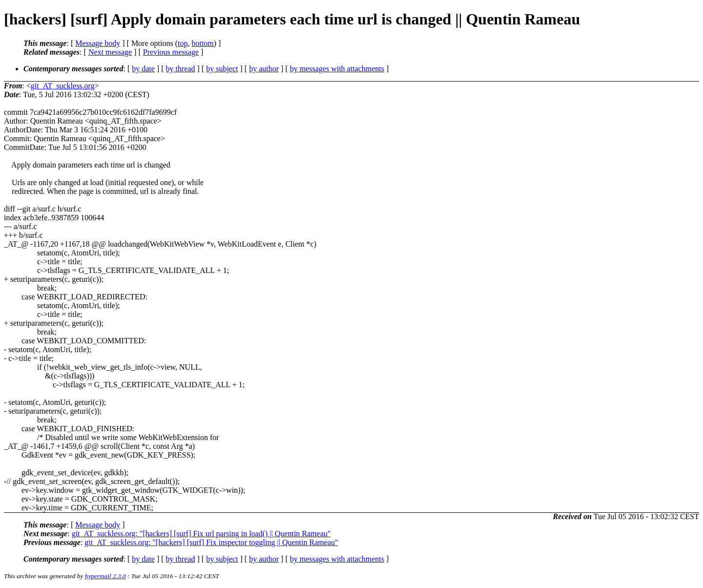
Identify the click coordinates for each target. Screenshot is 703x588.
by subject (222, 69)
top (183, 43)
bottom (202, 43)
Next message (110, 52)
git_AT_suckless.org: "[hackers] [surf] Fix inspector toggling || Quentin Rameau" (211, 542)
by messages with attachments (337, 69)
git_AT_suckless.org (63, 86)
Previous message (171, 52)
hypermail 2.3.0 (105, 576)
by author (264, 69)
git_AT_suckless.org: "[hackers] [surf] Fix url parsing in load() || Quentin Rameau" (201, 534)
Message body (98, 43)
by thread (181, 69)
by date (143, 69)
